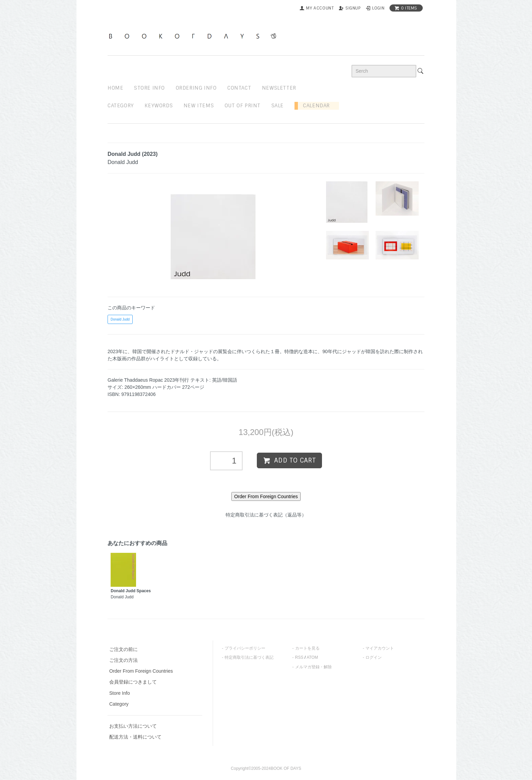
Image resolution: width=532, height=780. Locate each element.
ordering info (196, 88)
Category (121, 106)
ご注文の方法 (123, 660)
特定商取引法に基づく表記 (249, 657)
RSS (299, 657)
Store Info (120, 693)
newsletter (279, 88)
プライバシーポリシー (245, 648)
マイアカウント (380, 648)
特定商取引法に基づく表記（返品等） (266, 515)
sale (278, 106)
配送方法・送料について (135, 737)
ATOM (312, 657)
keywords (159, 106)
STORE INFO (149, 88)
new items (199, 106)
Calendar (314, 106)
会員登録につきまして (133, 682)
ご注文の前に (123, 649)
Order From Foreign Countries (141, 671)
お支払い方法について (133, 726)
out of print (243, 106)
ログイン (374, 657)
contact (239, 88)
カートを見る (307, 648)
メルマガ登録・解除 (313, 667)
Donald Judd (120, 319)
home (115, 88)
